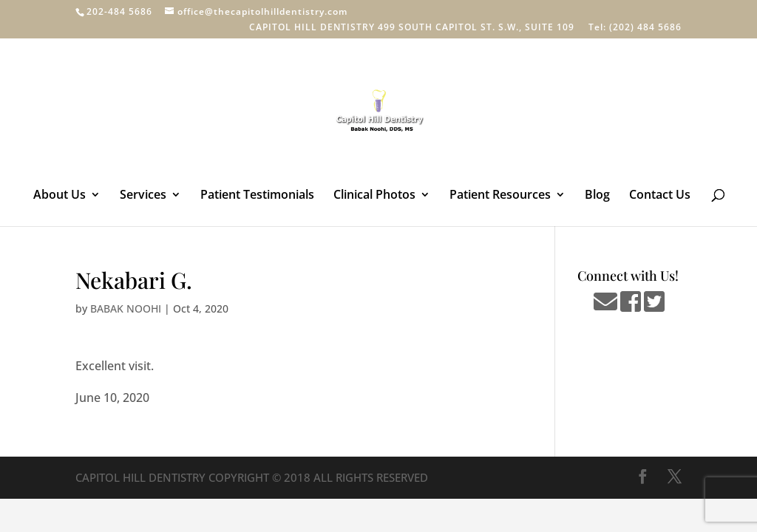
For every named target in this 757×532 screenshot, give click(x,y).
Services (143, 196)
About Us (60, 196)
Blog (597, 196)
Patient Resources (500, 196)
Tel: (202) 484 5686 (635, 28)
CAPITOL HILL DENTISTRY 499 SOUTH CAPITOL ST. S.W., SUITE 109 (412, 28)
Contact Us (660, 196)
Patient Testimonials (257, 196)
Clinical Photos (374, 196)
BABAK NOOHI (126, 308)
